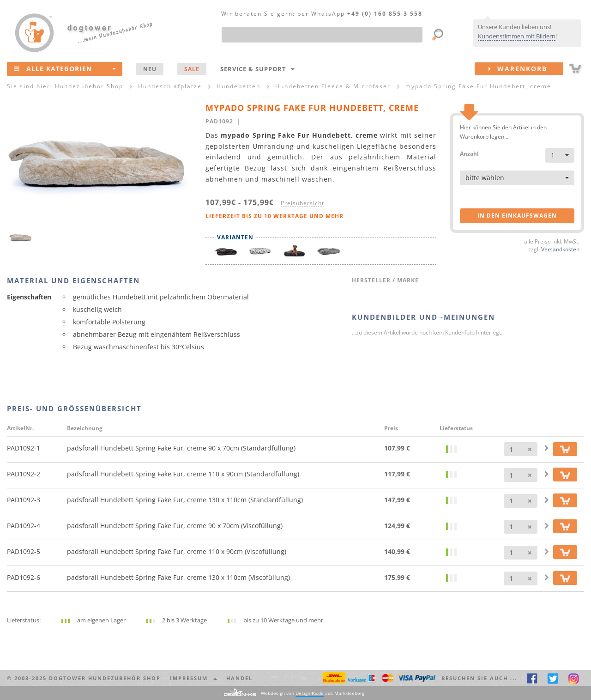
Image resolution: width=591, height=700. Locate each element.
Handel (239, 678)
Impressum (193, 678)
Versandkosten (560, 249)
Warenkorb (526, 69)
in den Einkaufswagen (517, 216)
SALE (192, 69)
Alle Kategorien (65, 68)
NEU (150, 69)
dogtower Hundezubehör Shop (105, 678)
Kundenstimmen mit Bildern (517, 36)
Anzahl (469, 153)
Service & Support (257, 69)
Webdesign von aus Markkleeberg (313, 693)
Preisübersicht (302, 203)
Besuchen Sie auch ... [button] (479, 678)
